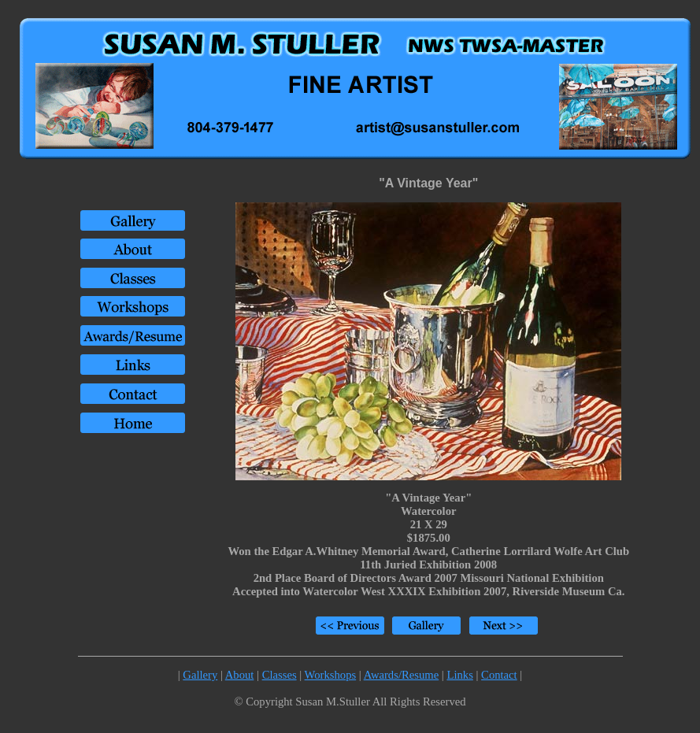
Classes (280, 675)
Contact (499, 675)
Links (459, 675)
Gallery (200, 675)
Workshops (331, 675)
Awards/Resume (402, 675)
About (240, 675)
